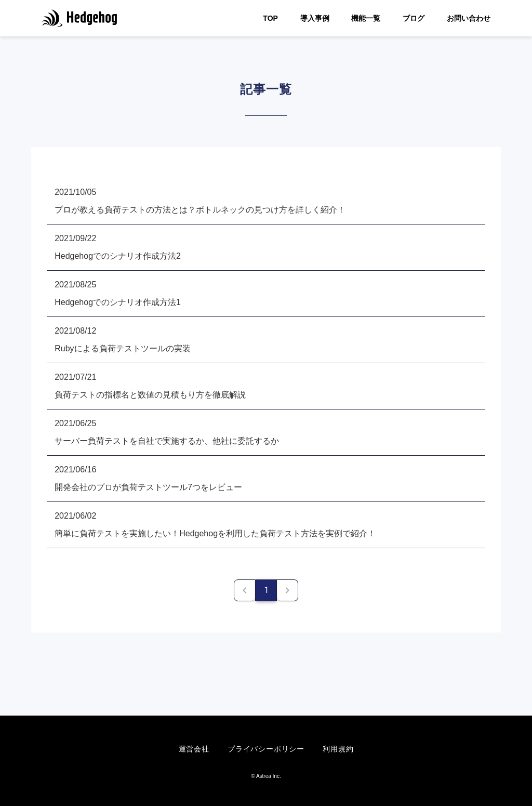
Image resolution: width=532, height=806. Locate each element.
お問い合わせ (469, 18)
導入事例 (315, 18)
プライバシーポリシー (266, 749)
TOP (270, 18)
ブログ (414, 18)
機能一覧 (366, 18)
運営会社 (194, 749)
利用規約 (338, 749)
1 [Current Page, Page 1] (266, 590)
